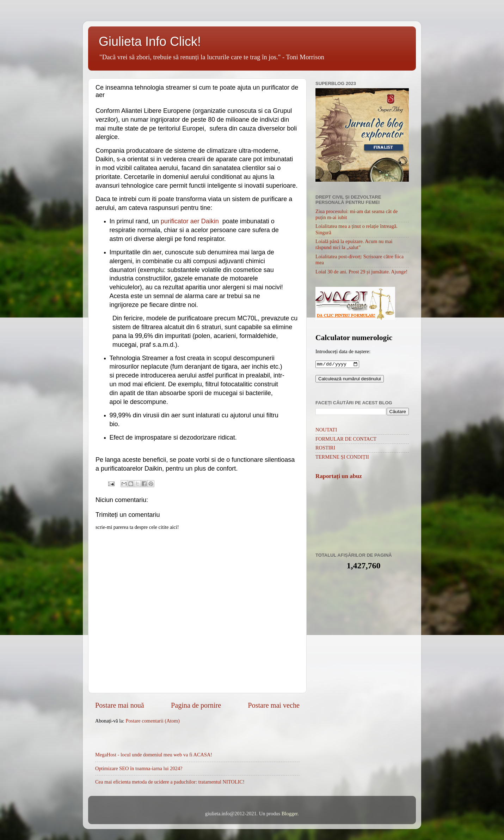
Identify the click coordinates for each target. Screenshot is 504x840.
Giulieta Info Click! (150, 41)
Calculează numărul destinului (350, 379)
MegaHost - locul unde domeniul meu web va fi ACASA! (154, 755)
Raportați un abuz (339, 477)
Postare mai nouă (120, 705)
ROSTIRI (325, 448)
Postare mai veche (274, 705)
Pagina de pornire (196, 705)
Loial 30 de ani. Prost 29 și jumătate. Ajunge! (361, 272)
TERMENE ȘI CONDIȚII (342, 458)
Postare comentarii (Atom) (152, 721)
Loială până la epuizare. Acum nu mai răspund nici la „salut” (354, 244)
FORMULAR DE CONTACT (346, 440)
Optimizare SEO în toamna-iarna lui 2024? (139, 768)
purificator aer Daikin (190, 221)
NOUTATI (326, 430)
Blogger (290, 814)
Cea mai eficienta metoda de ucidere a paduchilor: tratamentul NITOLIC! (170, 782)
